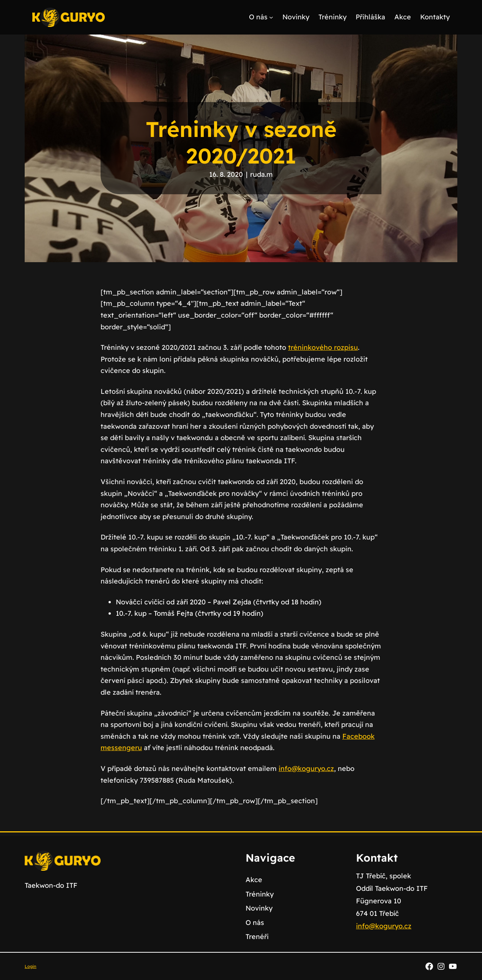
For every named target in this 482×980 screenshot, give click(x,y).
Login (31, 966)
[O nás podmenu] (271, 17)
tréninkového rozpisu (323, 347)
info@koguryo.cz (306, 768)
